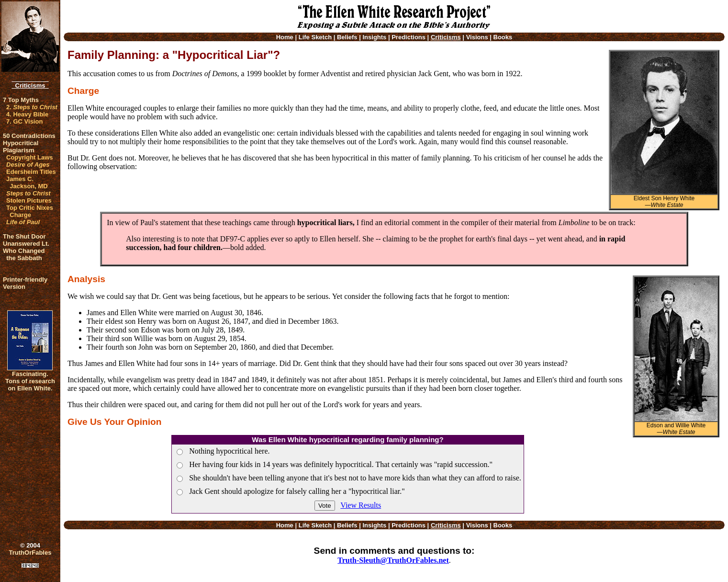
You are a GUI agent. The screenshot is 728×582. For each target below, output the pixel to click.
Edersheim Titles (31, 172)
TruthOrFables (30, 553)
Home (285, 37)
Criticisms (30, 86)
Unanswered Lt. (26, 244)
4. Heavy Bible (27, 114)
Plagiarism (19, 150)
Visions (477, 37)
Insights (374, 37)
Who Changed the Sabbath (24, 254)
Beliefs (347, 37)
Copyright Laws (30, 157)
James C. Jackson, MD (27, 183)
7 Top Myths (21, 100)
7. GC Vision (24, 121)
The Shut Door (24, 236)
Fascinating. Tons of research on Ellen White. (30, 381)
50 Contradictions (29, 136)
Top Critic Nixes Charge (30, 211)
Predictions (409, 37)
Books (503, 37)
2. (32, 107)
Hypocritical (21, 143)
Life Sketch (315, 37)
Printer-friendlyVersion (25, 283)
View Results (361, 505)
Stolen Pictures (29, 200)
